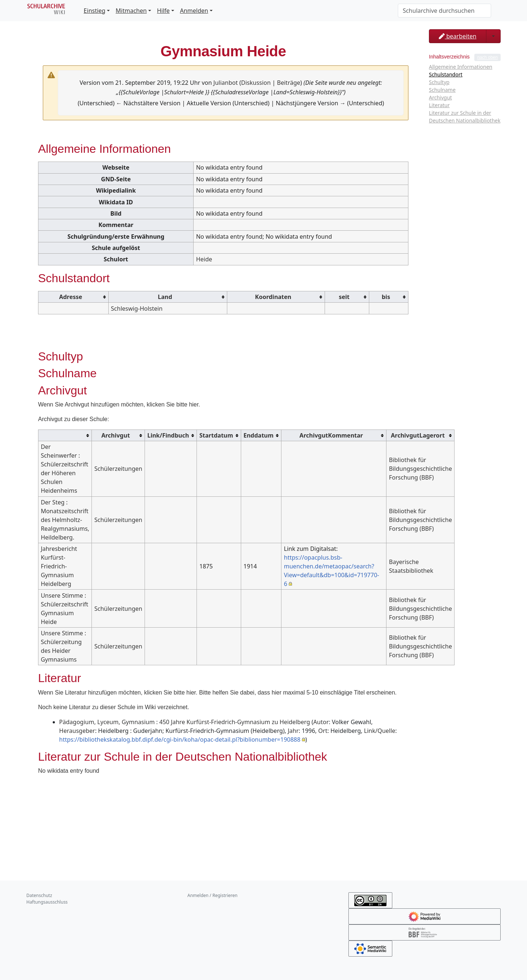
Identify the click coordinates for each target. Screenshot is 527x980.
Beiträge (289, 83)
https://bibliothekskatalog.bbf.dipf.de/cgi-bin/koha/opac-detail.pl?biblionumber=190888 (180, 739)
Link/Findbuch (168, 435)
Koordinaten (273, 297)
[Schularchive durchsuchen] (444, 11)
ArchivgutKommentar (331, 435)
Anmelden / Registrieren (212, 895)
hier (194, 404)
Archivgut (116, 435)
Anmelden (194, 11)
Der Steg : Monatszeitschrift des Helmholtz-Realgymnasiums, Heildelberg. (65, 520)
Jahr (293, 731)
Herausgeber (77, 731)
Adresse (70, 297)
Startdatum (216, 435)
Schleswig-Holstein (137, 309)
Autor (321, 722)
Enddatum (258, 435)
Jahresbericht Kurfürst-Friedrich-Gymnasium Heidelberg (59, 566)
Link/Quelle (380, 731)
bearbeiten (457, 36)
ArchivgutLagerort (418, 435)
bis (386, 297)
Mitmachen (131, 11)
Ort (323, 731)
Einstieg (95, 11)
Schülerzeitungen (118, 469)
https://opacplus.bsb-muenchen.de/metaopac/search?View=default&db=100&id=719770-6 (332, 571)
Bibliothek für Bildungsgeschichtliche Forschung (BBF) (421, 469)
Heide (204, 259)
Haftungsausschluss (47, 902)
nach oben (487, 57)
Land (165, 297)
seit (344, 297)
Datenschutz (39, 895)
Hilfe (163, 11)
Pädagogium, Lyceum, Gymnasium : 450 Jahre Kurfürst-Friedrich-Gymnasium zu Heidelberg (185, 722)
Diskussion (256, 83)
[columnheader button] (74, 297)
